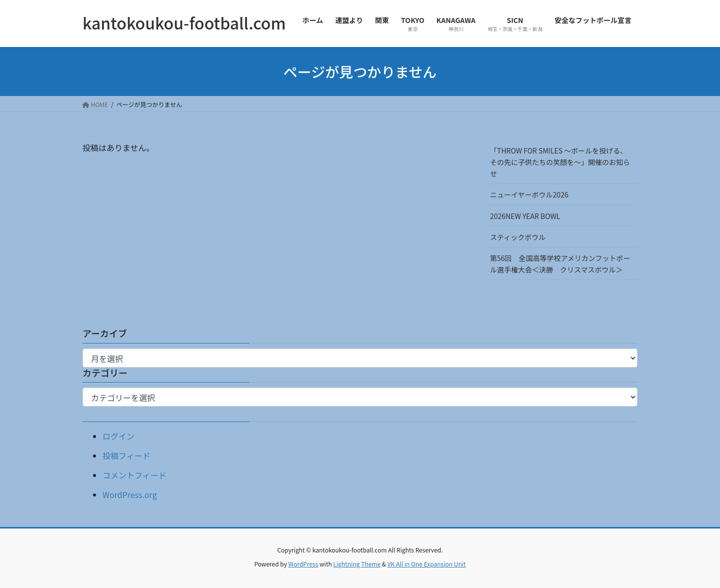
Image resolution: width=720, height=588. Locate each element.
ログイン (118, 436)
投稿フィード (126, 455)
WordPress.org (130, 494)
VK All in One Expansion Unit (427, 564)
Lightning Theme (357, 564)
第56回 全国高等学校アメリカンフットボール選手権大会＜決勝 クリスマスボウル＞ (560, 264)
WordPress (303, 564)
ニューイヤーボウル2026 (529, 194)
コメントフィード (134, 475)
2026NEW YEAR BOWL (525, 216)
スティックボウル (518, 237)
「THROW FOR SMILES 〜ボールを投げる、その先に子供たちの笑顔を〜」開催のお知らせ (560, 162)
